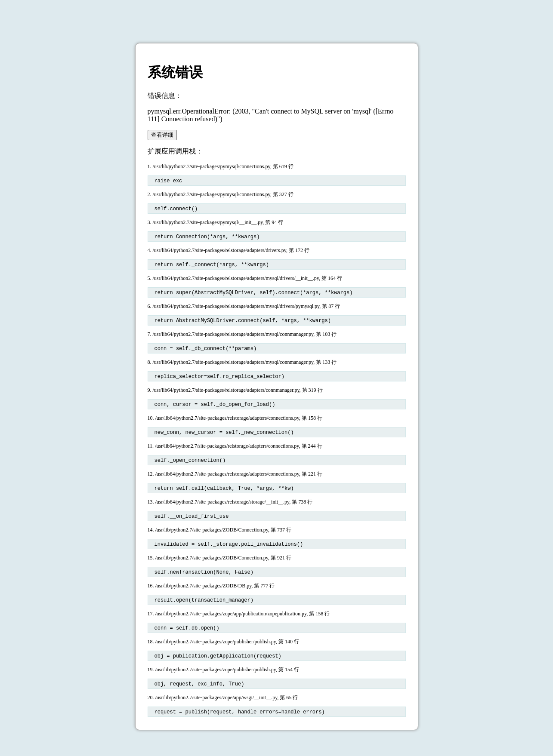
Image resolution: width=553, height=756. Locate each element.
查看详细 (162, 135)
